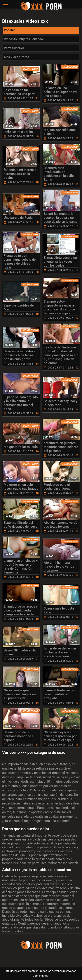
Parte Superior (14, 48)
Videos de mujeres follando (23, 39)
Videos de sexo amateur (24, 971)
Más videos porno (17, 57)
